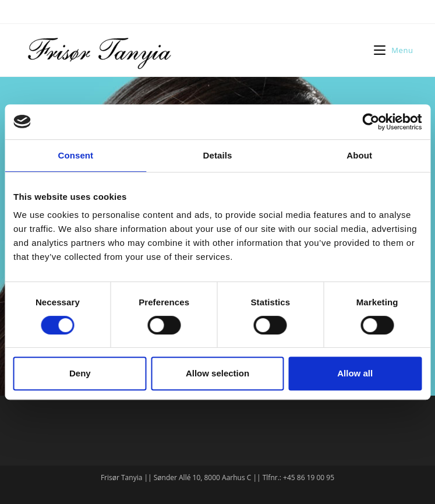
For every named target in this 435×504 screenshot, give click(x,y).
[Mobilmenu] (393, 50)
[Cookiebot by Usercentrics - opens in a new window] (371, 122)
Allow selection (217, 373)
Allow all (355, 373)
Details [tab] (218, 155)
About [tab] (359, 155)
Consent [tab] (75, 155)
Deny (80, 373)
